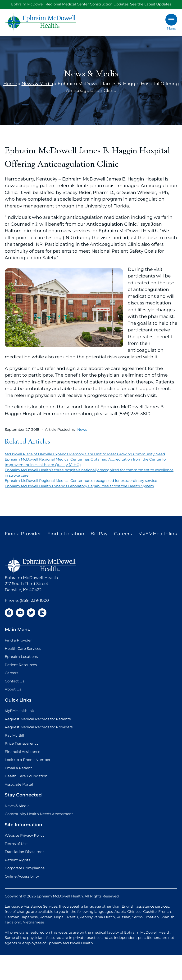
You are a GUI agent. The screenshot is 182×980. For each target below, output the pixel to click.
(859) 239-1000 (34, 600)
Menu (171, 22)
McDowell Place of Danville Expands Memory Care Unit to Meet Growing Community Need (85, 454)
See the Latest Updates (151, 4)
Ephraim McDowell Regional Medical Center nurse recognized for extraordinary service (81, 481)
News (82, 429)
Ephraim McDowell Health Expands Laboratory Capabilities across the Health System (79, 486)
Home (10, 84)
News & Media (37, 84)
